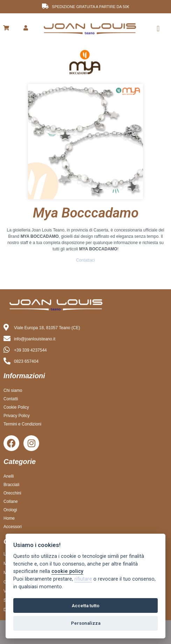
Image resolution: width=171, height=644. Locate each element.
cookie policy (67, 571)
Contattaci (85, 260)
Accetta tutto (85, 606)
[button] (158, 29)
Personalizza (86, 623)
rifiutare (83, 579)
